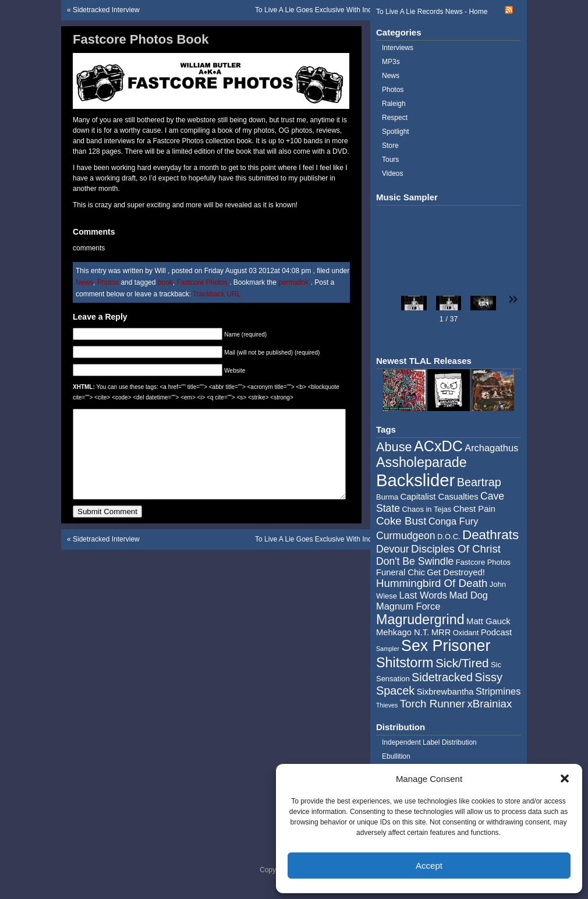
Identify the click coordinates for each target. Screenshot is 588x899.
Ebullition (396, 756)
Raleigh (394, 104)
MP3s (391, 62)
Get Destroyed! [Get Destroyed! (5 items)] (456, 572)
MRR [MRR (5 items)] (441, 632)
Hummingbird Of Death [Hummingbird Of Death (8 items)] (432, 583)
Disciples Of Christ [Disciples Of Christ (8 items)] (456, 549)
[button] (565, 778)
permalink (294, 282)
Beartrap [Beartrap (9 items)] (479, 482)
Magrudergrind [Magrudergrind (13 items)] (420, 620)
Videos (392, 174)
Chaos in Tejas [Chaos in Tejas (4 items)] (426, 509)
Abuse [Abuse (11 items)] (394, 447)
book (165, 282)
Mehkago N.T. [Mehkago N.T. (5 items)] (403, 632)
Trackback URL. (218, 294)
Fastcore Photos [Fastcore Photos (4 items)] (483, 562)
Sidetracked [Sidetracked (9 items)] (442, 677)
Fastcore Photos (202, 282)
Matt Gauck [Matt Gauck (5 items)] (488, 621)
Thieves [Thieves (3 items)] (387, 705)
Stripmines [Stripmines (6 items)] (498, 691)
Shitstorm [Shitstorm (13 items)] (405, 663)
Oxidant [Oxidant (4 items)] (466, 633)
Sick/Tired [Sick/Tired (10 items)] (462, 663)
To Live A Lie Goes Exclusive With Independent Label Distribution (356, 10)
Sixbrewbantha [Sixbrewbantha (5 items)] (445, 692)
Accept (429, 866)
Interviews (398, 48)
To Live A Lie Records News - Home (432, 12)
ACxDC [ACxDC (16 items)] (438, 446)
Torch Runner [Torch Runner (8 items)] (433, 704)
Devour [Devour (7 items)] (393, 549)
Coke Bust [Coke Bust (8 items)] (401, 521)
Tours (390, 160)
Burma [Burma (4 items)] (387, 497)
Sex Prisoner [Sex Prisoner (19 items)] (446, 646)
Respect (395, 118)
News (84, 282)
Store (390, 146)
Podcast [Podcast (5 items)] (496, 632)
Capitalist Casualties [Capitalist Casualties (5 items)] (440, 497)
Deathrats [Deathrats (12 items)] (490, 535)
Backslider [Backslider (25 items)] (415, 480)
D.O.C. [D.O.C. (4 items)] (449, 537)
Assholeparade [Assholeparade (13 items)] (421, 462)
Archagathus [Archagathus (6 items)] (491, 448)
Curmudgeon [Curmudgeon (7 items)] (406, 536)
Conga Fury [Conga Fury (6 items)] (454, 521)
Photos (108, 282)
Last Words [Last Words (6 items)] (423, 595)
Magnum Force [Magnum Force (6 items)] (408, 606)
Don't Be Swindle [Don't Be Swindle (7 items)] (415, 561)
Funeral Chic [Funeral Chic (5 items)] (401, 572)
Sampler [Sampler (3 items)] (388, 649)
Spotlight (396, 132)
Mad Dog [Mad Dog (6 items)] (468, 595)
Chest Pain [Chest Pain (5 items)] (474, 509)
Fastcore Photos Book (141, 39)
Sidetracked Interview (106, 10)
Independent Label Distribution (429, 742)
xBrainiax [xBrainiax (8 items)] (489, 704)
